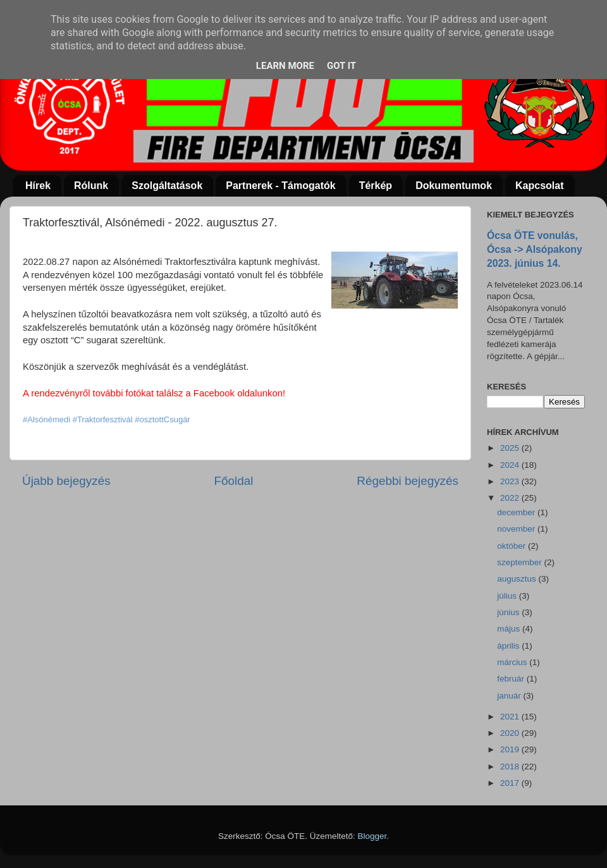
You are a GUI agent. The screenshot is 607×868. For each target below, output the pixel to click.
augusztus (518, 579)
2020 (511, 733)
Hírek (38, 186)
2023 (511, 481)
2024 (511, 465)
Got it (341, 66)
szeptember (520, 562)
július (508, 596)
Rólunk (91, 186)
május (510, 629)
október (512, 546)
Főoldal (234, 481)
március (513, 662)
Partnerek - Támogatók (280, 186)
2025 (511, 448)
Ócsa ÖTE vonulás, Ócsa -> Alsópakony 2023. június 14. (535, 249)
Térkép (376, 186)
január (510, 696)
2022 (511, 498)
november (517, 529)
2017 (511, 783)
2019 (511, 749)
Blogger (372, 836)
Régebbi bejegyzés (408, 481)
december (517, 512)
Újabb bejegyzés (66, 481)
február (512, 679)
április (509, 646)
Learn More (285, 66)
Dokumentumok (454, 186)
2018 (511, 767)
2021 (511, 717)
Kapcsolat (539, 186)
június (509, 612)
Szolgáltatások (167, 186)
